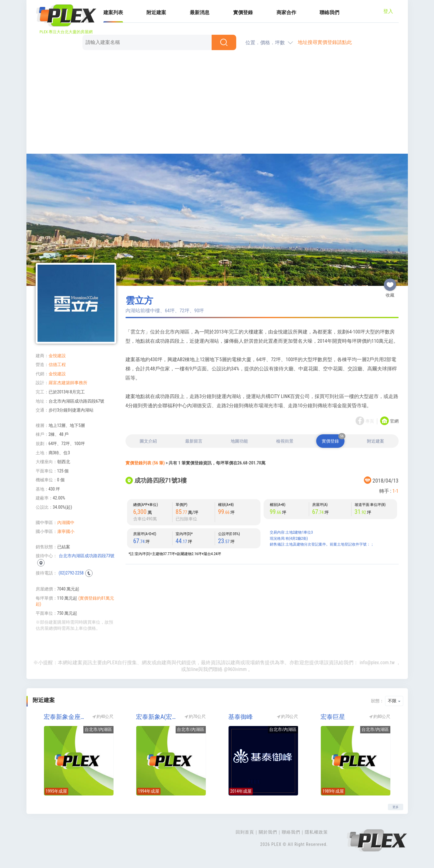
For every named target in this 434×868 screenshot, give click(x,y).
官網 (394, 421)
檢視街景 (285, 441)
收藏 (390, 282)
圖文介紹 (148, 441)
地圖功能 (239, 441)
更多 (396, 807)
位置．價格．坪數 (265, 43)
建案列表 (113, 12)
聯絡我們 (329, 12)
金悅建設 (57, 356)
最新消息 (200, 12)
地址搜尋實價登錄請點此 (325, 42)
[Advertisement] (217, 103)
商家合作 (286, 12)
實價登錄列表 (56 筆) (145, 463)
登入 (388, 11)
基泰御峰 (241, 717)
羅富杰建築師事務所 (68, 383)
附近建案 (156, 12)
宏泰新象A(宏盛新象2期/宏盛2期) (157, 717)
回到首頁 (245, 832)
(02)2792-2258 (71, 573)
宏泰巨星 (333, 717)
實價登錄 (243, 12)
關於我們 (268, 832)
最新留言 (194, 441)
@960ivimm (235, 669)
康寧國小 (66, 531)
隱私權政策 (316, 832)
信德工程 (57, 365)
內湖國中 (66, 523)
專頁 (370, 421)
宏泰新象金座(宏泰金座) (65, 717)
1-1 (396, 491)
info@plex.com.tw (377, 663)
